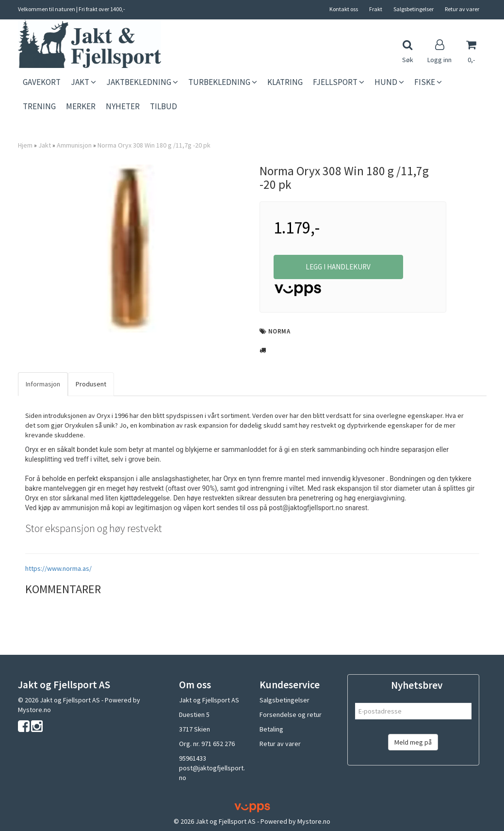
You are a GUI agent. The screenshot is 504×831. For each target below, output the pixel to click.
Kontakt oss (344, 9)
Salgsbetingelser (414, 9)
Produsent (91, 384)
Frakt (376, 9)
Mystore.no (34, 710)
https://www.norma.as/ (58, 568)
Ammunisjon (74, 145)
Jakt (45, 145)
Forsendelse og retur (291, 715)
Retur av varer (462, 9)
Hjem (25, 145)
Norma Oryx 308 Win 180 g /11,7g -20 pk (154, 145)
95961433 (193, 758)
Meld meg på (413, 742)
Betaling (271, 729)
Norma (279, 331)
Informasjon (43, 384)
